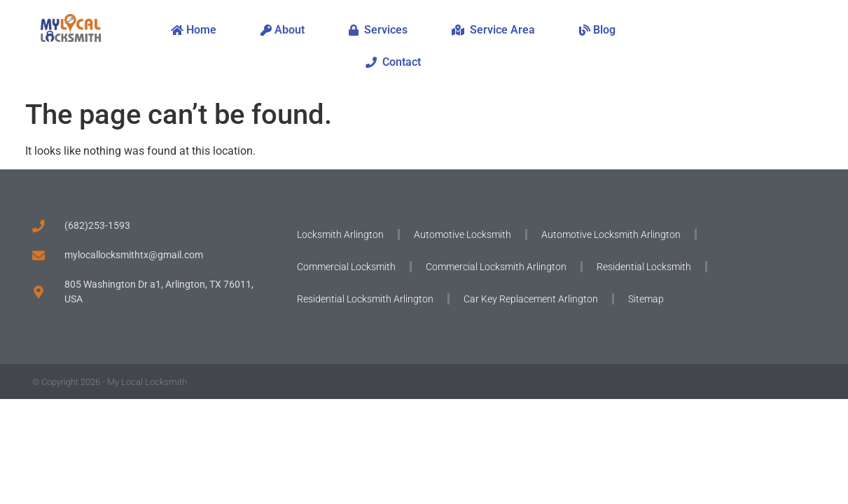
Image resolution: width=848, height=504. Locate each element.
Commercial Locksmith (346, 267)
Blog (597, 30)
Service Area (493, 30)
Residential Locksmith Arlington (365, 299)
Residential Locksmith (644, 267)
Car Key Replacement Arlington (531, 299)
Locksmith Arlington (340, 234)
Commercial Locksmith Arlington (496, 267)
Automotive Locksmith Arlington (611, 234)
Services (378, 30)
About (283, 30)
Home (194, 30)
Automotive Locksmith (463, 234)
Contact (393, 62)
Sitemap (646, 299)
